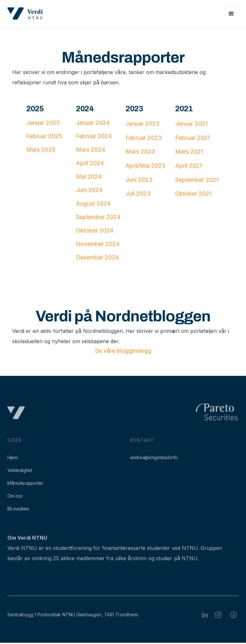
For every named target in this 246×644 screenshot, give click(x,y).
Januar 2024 (93, 123)
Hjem (12, 463)
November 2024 (98, 244)
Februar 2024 (94, 136)
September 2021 (197, 180)
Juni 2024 (89, 190)
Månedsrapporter (25, 489)
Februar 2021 (193, 138)
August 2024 (93, 203)
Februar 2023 (144, 138)
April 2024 (90, 163)
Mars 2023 (140, 152)
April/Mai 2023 (146, 166)
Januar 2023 (143, 124)
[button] (231, 14)
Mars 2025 (41, 150)
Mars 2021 (189, 152)
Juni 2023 (139, 180)
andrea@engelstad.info (154, 463)
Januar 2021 (191, 124)
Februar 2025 (44, 136)
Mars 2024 (90, 150)
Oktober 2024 (95, 230)
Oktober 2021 (193, 194)
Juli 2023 (138, 194)
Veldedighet (20, 476)
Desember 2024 (97, 257)
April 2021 (189, 166)
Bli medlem (18, 514)
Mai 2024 (89, 177)
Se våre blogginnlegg (123, 351)
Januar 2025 (43, 123)
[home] (25, 14)
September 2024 (98, 217)
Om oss (15, 501)
